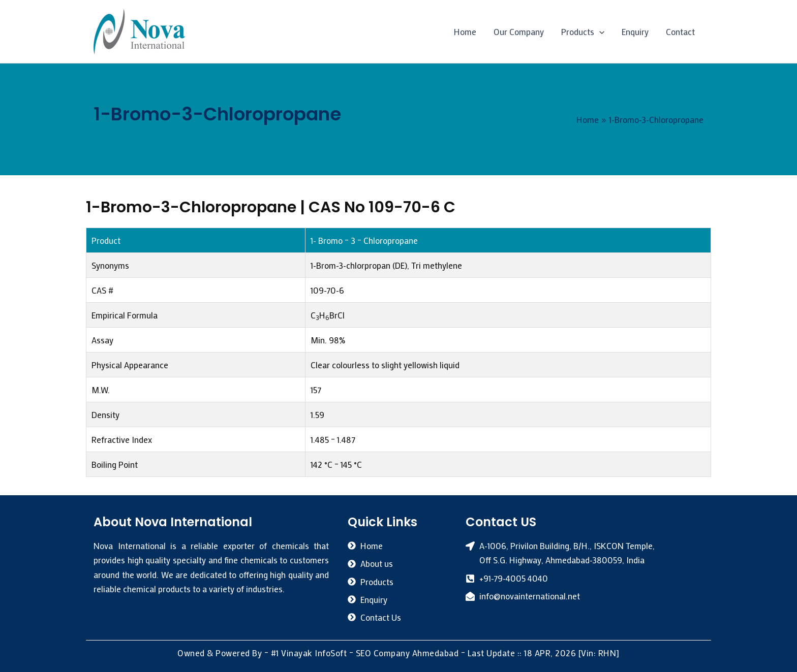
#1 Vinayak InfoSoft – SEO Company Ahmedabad (365, 653)
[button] (599, 31)
